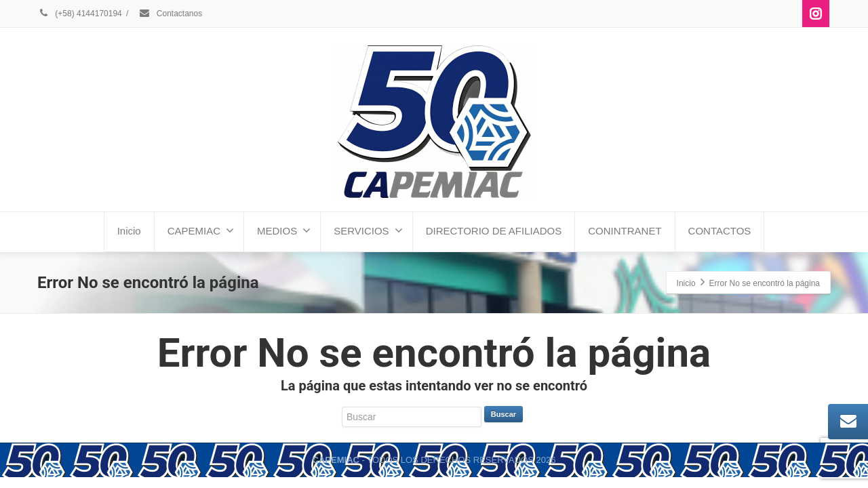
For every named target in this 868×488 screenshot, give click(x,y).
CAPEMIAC (201, 230)
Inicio (129, 231)
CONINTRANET (625, 231)
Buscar (504, 414)
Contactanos (170, 14)
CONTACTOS (720, 231)
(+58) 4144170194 (80, 14)
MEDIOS (284, 230)
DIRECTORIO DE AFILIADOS (494, 231)
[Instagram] (816, 14)
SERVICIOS (368, 230)
